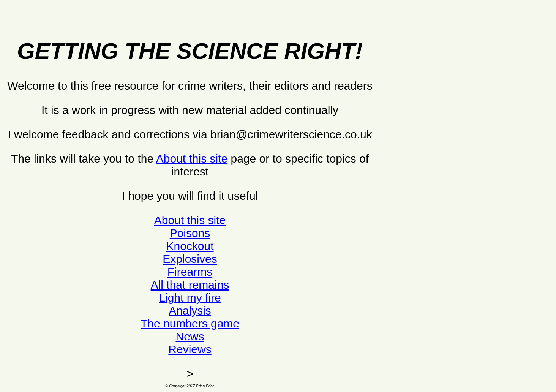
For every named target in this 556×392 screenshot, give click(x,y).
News (190, 336)
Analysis (190, 311)
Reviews (190, 349)
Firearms (190, 272)
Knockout (190, 246)
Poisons (190, 233)
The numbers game (190, 323)
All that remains (190, 285)
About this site (192, 159)
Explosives (190, 259)
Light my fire (190, 298)
